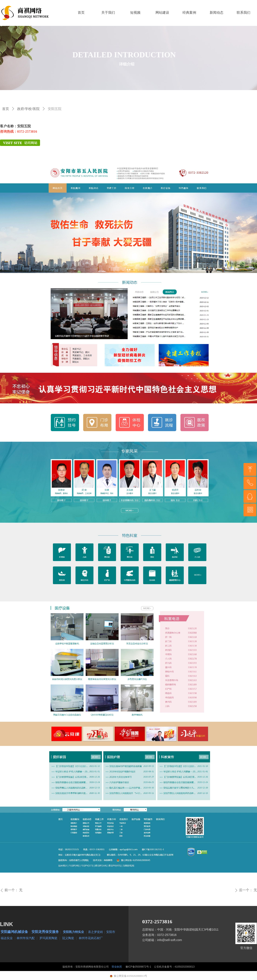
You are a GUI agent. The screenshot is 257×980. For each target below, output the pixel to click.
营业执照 (117, 967)
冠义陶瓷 (68, 938)
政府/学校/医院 (28, 109)
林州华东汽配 (26, 938)
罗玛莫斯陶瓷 (48, 938)
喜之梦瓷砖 (96, 932)
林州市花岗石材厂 (91, 938)
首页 (6, 109)
